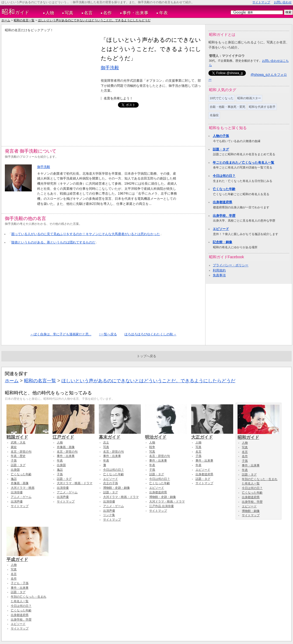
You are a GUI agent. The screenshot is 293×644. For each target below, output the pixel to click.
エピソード (221, 229)
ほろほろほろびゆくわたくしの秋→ (150, 334)
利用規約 (219, 270)
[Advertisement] (52, 86)
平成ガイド (27, 557)
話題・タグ (221, 149)
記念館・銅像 (222, 242)
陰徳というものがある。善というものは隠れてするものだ (53, 242)
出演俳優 (17, 492)
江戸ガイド (74, 435)
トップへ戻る (146, 356)
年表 (163, 13)
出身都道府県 (222, 202)
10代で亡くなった (222, 98)
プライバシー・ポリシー (231, 265)
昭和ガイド (259, 435)
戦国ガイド (27, 435)
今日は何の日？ (224, 176)
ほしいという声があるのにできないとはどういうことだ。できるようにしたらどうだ (94, 20)
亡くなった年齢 (224, 189)
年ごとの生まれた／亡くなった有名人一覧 (243, 163)
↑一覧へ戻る (108, 334)
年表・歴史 (18, 456)
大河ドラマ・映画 (23, 488)
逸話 (14, 479)
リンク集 (109, 515)
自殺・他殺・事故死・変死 (228, 107)
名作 (107, 13)
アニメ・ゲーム (21, 497)
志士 (106, 442)
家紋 (14, 447)
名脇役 (214, 115)
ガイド (15, 12)
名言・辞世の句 (21, 452)
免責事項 (219, 275)
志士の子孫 (111, 483)
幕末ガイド (120, 435)
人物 (50, 13)
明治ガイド (166, 435)
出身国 (15, 470)
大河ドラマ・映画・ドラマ (75, 483)
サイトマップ (261, 2)
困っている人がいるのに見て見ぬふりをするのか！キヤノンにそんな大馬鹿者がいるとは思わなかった (86, 234)
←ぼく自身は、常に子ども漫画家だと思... (61, 334)
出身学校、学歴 (224, 216)
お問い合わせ (283, 2)
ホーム (6, 20)
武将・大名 (18, 442)
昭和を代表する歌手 (262, 107)
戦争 (152, 447)
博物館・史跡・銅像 (116, 488)
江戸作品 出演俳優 (161, 506)
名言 (88, 13)
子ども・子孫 (20, 583)
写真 (69, 13)
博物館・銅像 (251, 511)
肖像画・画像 (20, 483)
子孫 (14, 460)
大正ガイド (212, 435)
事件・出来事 (135, 13)
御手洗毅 (110, 68)
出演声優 (17, 501)
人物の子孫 (221, 136)
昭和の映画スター (249, 98)
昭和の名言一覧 (24, 20)
